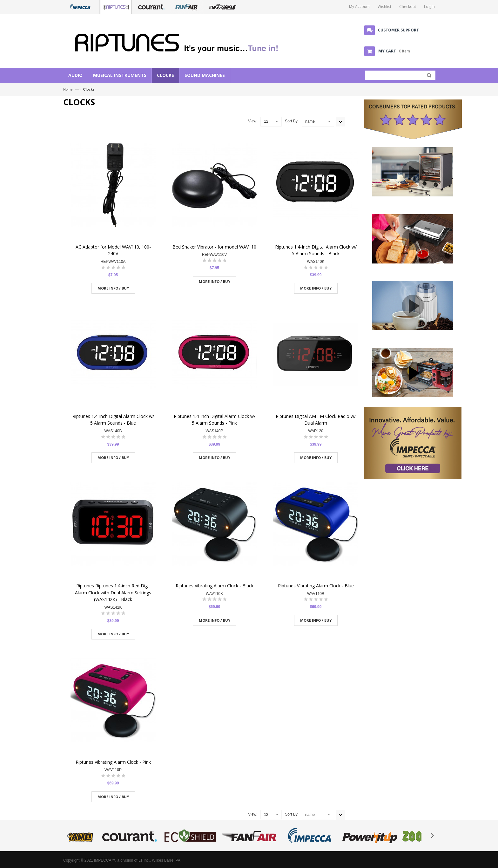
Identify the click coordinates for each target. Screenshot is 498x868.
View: (253, 121)
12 (266, 121)
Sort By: (292, 121)
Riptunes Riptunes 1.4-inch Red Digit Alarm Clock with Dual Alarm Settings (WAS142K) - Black (113, 592)
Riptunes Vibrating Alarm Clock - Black (215, 586)
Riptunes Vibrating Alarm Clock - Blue (316, 586)
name (310, 121)
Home (68, 89)
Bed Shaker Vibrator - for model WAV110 (214, 247)
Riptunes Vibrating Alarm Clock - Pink (113, 762)
